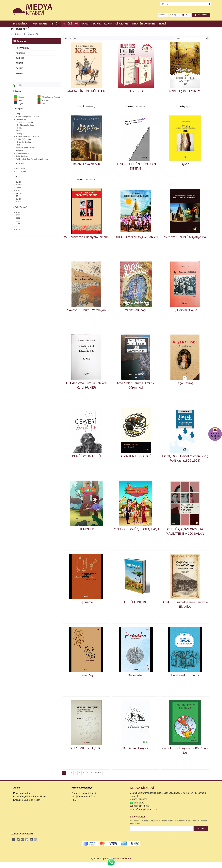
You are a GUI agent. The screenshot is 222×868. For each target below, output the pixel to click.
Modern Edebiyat (22, 153)
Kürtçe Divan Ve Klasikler (25, 148)
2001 (18, 229)
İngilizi (19, 103)
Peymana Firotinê (22, 793)
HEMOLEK (86, 529)
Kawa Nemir (20, 169)
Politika (19, 128)
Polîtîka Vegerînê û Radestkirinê (29, 796)
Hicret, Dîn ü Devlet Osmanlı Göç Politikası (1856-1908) (185, 458)
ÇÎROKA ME (122, 24)
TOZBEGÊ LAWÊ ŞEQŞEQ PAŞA (136, 529)
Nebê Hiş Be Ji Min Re (185, 91)
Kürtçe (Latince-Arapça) (49, 96)
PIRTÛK (55, 24)
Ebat (17, 177)
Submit (201, 829)
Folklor (18, 145)
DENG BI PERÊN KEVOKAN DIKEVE (136, 166)
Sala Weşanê (21, 207)
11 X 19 (19, 193)
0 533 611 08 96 (139, 806)
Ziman (18, 91)
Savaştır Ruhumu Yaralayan (86, 310)
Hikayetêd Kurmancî (185, 675)
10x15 (18, 202)
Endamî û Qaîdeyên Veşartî (27, 800)
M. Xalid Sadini (21, 171)
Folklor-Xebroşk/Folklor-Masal (27, 117)
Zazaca (19, 96)
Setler (18, 131)
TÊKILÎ (162, 24)
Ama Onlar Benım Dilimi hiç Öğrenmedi (136, 385)
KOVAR (108, 24)
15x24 (18, 182)
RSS (74, 800)
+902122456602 (139, 799)
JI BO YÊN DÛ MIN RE (143, 24)
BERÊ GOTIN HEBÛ (86, 456)
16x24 (18, 199)
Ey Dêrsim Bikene (185, 310)
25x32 (18, 188)
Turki (41, 103)
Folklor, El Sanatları (23, 139)
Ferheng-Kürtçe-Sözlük (25, 122)
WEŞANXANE (40, 24)
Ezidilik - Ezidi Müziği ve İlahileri (136, 237)
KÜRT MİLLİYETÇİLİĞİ (86, 748)
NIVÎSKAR (24, 24)
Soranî (19, 100)
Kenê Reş (86, 675)
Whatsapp (137, 803)
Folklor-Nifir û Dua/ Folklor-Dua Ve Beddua (32, 159)
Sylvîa (185, 164)
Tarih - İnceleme (22, 156)
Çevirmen (19, 163)
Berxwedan (136, 675)
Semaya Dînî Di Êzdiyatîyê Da (185, 237)
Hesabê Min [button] (201, 15)
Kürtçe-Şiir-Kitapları (23, 142)
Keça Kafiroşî (185, 383)
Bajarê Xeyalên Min (86, 164)
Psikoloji (19, 134)
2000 (18, 227)
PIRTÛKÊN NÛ (70, 24)
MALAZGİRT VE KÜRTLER (86, 91)
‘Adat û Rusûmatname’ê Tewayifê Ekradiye (185, 604)
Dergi (18, 114)
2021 (18, 218)
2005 (18, 221)
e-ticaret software (122, 859)
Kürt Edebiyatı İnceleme (25, 125)
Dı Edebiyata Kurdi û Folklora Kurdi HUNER (86, 385)
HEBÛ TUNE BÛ (136, 602)
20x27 (18, 190)
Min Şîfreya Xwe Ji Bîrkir (84, 796)
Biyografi (19, 151)
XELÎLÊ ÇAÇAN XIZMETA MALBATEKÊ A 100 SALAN (185, 531)
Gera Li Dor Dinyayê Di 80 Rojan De (185, 750)
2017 (18, 224)
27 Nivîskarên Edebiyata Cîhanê (87, 237)
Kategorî (19, 109)
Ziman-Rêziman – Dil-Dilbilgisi (27, 136)
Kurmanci (43, 100)
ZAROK (97, 24)
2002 (18, 215)
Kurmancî (20, 53)
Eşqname (86, 602)
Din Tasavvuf (21, 119)
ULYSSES (136, 91)
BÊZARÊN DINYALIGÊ (136, 456)
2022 (18, 212)
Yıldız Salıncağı (136, 310)
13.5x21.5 (20, 185)
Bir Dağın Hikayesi (136, 748)
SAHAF (85, 24)
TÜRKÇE (20, 58)
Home (17, 34)
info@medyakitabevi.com (144, 809)
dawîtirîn (98, 773)
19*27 (18, 196)
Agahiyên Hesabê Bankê (84, 793)
